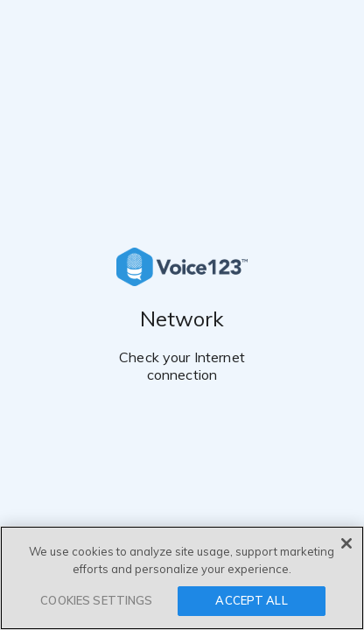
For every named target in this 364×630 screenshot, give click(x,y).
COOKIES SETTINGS (96, 600)
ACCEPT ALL (251, 600)
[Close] (346, 543)
